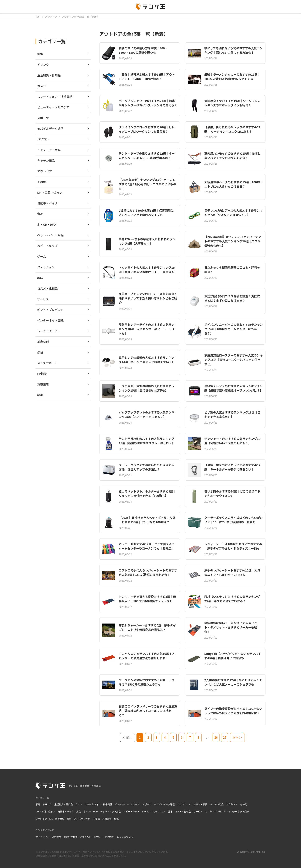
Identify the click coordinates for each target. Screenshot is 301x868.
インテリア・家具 (198, 804)
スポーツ (147, 804)
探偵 (69, 818)
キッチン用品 (217, 804)
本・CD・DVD (90, 811)
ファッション (158, 811)
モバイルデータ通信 (164, 804)
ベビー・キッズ (131, 811)
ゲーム (145, 811)
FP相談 (96, 818)
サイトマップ (42, 837)
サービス (198, 811)
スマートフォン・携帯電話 (98, 804)
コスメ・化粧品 (183, 811)
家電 (38, 804)
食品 (78, 811)
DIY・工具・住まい (45, 811)
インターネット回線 (239, 811)
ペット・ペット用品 (110, 811)
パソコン (182, 804)
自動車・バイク (66, 811)
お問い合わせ (70, 837)
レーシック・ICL (44, 818)
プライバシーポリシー (91, 837)
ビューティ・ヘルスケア (127, 804)
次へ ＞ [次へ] (237, 737)
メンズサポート (82, 818)
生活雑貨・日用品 (64, 804)
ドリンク (47, 804)
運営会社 (56, 837)
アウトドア (232, 804)
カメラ (79, 804)
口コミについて (125, 837)
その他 (244, 804)
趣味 (170, 811)
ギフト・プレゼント (215, 811)
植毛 (116, 818)
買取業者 (107, 818)
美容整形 (60, 818)
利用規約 (110, 837)
